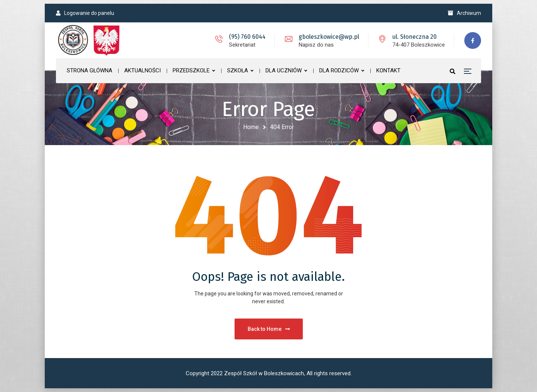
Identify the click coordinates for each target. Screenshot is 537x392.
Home (251, 127)
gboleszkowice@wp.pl (329, 37)
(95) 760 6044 (247, 37)
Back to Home (269, 329)
